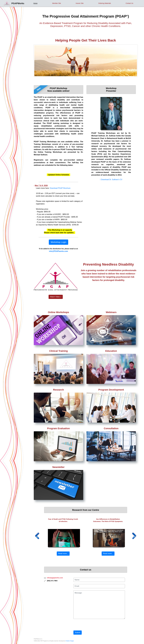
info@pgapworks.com (55, 578)
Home (35, 3)
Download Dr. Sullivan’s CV (111, 180)
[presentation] (90, 624)
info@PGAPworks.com (58, 251)
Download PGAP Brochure (60, 188)
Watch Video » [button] (56, 297)
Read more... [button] (63, 554)
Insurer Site (80, 3)
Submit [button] (78, 633)
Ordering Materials (105, 3)
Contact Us (129, 3)
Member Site (57, 3)
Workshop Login (58, 242)
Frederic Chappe (70, 641)
